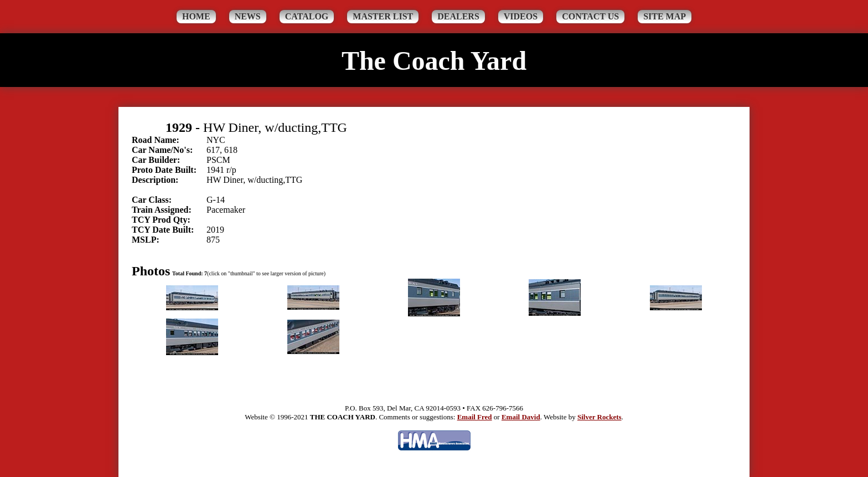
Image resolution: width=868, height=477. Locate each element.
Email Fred (475, 417)
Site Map (665, 16)
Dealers (458, 16)
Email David (521, 417)
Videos (521, 16)
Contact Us (590, 16)
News (248, 16)
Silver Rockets (600, 417)
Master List (383, 16)
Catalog (307, 16)
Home (196, 16)
